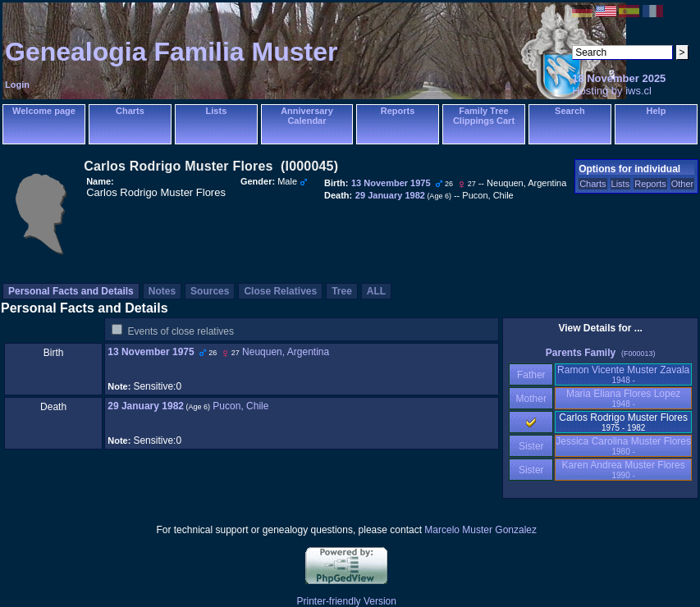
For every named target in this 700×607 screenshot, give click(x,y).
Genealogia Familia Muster (171, 52)
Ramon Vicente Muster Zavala (623, 374)
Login (17, 84)
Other (683, 184)
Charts (130, 111)
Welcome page (44, 111)
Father (531, 375)
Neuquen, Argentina (286, 352)
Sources (210, 291)
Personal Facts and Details (71, 291)
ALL (376, 291)
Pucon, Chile (240, 406)
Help (657, 111)
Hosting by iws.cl (612, 91)
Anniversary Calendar (307, 116)
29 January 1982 (146, 406)
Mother (531, 399)
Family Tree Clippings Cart (484, 116)
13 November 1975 (151, 352)
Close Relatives (280, 291)
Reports (398, 111)
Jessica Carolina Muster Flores (623, 446)
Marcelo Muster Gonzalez (480, 530)
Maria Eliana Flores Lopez (623, 398)
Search (570, 111)
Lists (217, 111)
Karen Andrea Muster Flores (624, 470)
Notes (162, 291)
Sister (531, 446)
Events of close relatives (181, 331)
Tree (342, 291)
